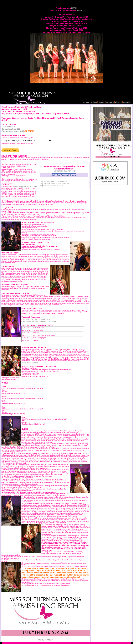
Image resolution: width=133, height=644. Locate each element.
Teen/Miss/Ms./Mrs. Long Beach (36, 319)
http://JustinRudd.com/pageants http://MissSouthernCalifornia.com (54, 182)
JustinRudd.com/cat (30, 363)
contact (127, 102)
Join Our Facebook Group (64, 175)
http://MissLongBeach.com (51, 186)
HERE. (74, 8)
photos (118, 102)
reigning (110, 102)
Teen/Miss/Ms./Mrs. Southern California (39, 321)
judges (94, 102)
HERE (80, 10)
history (86, 102)
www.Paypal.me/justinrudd (26, 186)
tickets (101, 102)
